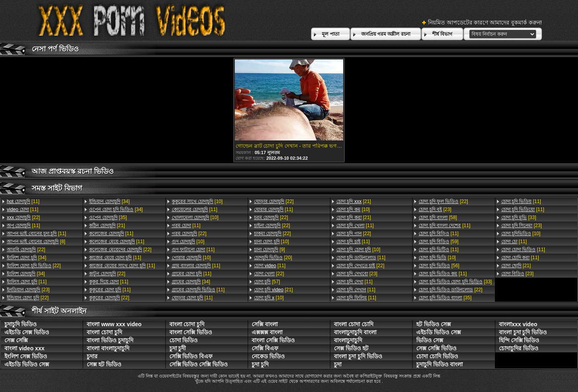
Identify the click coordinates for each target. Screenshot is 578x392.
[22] (23, 217)
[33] (455, 282)
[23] (28, 290)
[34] (26, 258)
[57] (267, 282)
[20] (273, 258)
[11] (23, 201)
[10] (197, 201)
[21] (107, 225)
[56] (439, 266)
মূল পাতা (330, 34)
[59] (439, 242)
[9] (270, 250)
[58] (438, 217)
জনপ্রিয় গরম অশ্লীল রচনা (386, 34)
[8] (36, 242)
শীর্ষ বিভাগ (442, 34)
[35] (108, 217)
